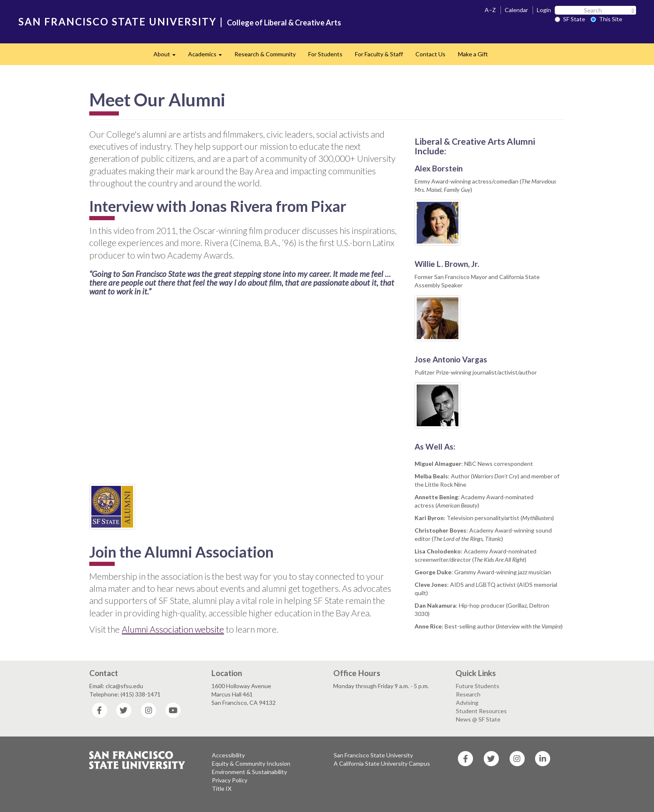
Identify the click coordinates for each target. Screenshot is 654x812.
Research (468, 694)
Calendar (516, 10)
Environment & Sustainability (249, 772)
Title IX (222, 788)
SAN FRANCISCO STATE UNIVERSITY (117, 21)
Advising (467, 703)
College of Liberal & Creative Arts (284, 23)
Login (544, 10)
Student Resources (481, 711)
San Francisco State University (373, 755)
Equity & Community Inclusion (251, 763)
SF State (570, 19)
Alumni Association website (173, 629)
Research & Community (265, 54)
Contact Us (430, 54)
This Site (606, 19)
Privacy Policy (230, 780)
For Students (325, 54)
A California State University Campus (382, 763)
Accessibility (228, 755)
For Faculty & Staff (379, 54)
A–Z (490, 10)
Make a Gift (473, 54)
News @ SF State (478, 719)
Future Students (478, 686)
